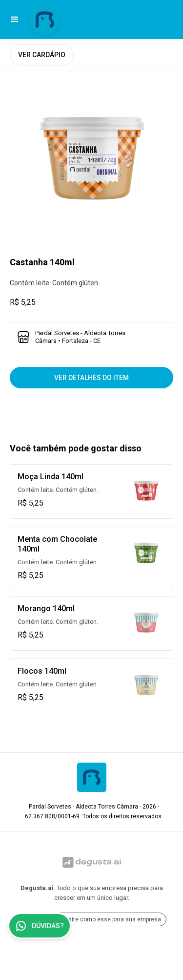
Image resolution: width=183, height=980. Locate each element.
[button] (15, 20)
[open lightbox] (91, 162)
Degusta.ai (37, 888)
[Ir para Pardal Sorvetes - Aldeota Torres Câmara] (45, 20)
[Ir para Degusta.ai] (91, 862)
